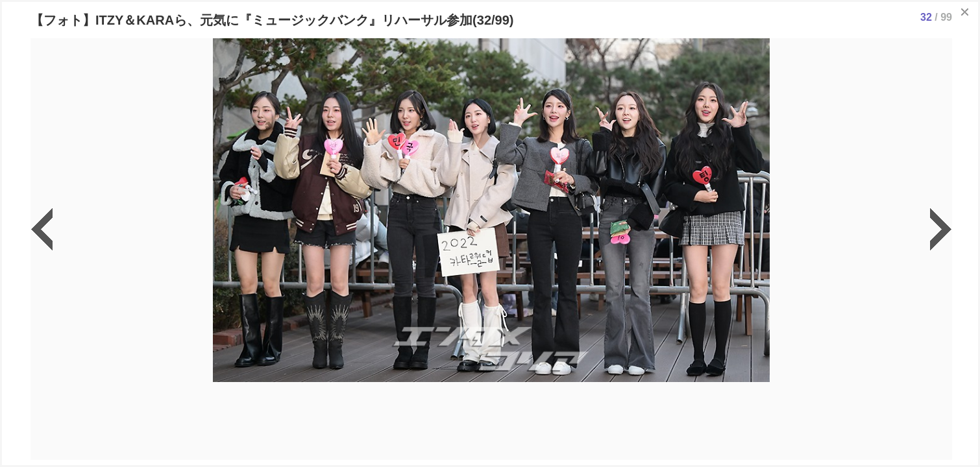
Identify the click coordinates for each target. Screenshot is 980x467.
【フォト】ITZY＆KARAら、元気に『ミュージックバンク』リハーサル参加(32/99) (272, 20)
